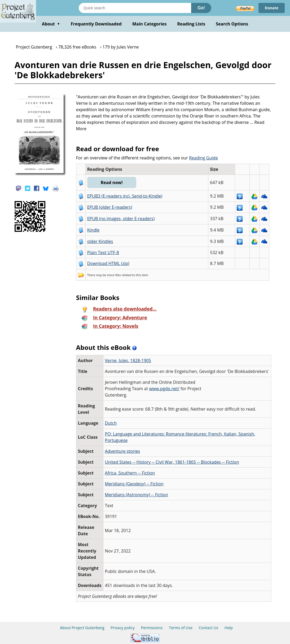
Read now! (112, 182)
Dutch (111, 423)
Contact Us (208, 628)
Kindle (93, 230)
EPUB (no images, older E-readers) (121, 219)
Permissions (152, 628)
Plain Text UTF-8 (103, 253)
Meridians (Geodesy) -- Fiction (134, 484)
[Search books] (135, 8)
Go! (201, 8)
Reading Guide (203, 158)
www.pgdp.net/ (164, 389)
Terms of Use (181, 628)
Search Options (232, 24)
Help (229, 628)
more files (114, 275)
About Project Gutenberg (82, 628)
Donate (272, 8)
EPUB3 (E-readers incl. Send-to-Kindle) (125, 196)
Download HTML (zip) (108, 263)
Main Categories (150, 24)
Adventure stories (123, 451)
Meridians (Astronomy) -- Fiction (137, 495)
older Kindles (100, 241)
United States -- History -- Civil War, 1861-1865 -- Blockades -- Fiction (172, 462)
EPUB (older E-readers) (110, 207)
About (51, 24)
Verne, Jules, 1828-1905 (128, 360)
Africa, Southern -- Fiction (130, 473)
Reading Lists (191, 24)
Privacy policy (123, 628)
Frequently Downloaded (96, 24)
